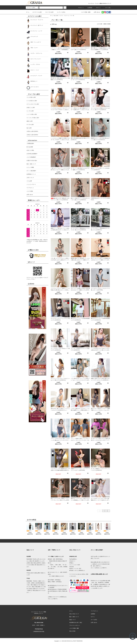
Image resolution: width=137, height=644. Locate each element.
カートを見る (94, 620)
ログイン (97, 8)
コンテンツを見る (60, 12)
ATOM (74, 631)
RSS (70, 631)
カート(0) (107, 8)
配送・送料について (74, 617)
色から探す (56, 16)
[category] (32, 8)
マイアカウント (94, 611)
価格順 (105, 24)
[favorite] (68, 53)
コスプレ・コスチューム (64, 16)
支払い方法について (74, 614)
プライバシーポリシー (75, 625)
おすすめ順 (100, 24)
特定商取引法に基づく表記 (76, 623)
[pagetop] (68, 541)
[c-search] (65, 8)
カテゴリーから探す (36, 12)
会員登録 (89, 8)
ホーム (28, 12)
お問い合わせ (96, 12)
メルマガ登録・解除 (85, 12)
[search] (51, 8)
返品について (73, 620)
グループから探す (48, 12)
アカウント (80, 8)
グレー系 (72, 16)
